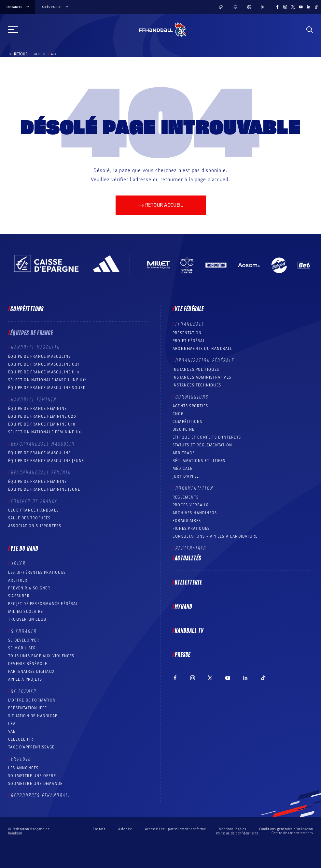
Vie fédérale (189, 309)
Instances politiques (196, 369)
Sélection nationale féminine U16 (45, 432)
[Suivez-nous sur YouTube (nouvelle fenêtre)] (301, 7)
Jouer (18, 564)
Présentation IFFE (28, 708)
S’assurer (19, 596)
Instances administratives (202, 377)
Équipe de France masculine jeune (46, 461)
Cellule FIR (21, 739)
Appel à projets (25, 679)
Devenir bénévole (28, 664)
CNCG (178, 414)
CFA (12, 724)
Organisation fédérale (205, 361)
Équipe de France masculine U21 (44, 364)
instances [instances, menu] (18, 7)
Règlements (186, 497)
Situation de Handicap (33, 716)
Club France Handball (33, 510)
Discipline (183, 429)
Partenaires (191, 548)
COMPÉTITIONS (187, 422)
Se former (24, 691)
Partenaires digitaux (31, 672)
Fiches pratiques (191, 528)
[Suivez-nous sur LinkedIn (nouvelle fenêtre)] (309, 7)
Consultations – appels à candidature (215, 536)
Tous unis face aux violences (41, 656)
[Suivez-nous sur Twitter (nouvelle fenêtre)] (293, 7)
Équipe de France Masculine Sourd (47, 388)
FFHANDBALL (190, 324)
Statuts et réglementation (202, 445)
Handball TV (189, 631)
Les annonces (23, 768)
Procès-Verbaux (190, 505)
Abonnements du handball (203, 349)
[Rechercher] (310, 30)
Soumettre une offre (32, 776)
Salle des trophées (29, 518)
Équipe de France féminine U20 (42, 416)
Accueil (40, 54)
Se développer (24, 640)
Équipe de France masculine (39, 356)
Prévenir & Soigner (29, 588)
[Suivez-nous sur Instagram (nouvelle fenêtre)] (285, 7)
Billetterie (188, 583)
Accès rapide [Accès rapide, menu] (56, 7)
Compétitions (27, 309)
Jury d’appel (186, 476)
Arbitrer (18, 580)
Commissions (192, 397)
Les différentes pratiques (37, 572)
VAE (12, 731)
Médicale (183, 469)
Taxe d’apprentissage (31, 747)
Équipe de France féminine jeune (44, 489)
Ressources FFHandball (41, 796)
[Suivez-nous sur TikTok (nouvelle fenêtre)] (316, 7)
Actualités (188, 558)
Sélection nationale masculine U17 (48, 380)
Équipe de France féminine (37, 409)
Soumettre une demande (35, 784)
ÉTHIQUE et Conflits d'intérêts (207, 437)
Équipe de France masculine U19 (44, 372)
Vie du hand (24, 549)
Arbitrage (184, 453)
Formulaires (187, 521)
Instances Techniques (197, 385)
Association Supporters (35, 526)
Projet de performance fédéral (43, 604)
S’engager (24, 631)
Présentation (187, 333)
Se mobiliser (22, 648)
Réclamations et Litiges (199, 461)
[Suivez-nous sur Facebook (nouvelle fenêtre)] (277, 7)
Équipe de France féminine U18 (42, 424)
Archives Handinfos (195, 513)
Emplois (21, 759)
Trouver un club (27, 619)
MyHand (184, 607)
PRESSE (183, 655)
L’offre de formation (32, 700)
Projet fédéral (189, 341)
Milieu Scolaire (26, 612)
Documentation (195, 488)
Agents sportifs (190, 406)
